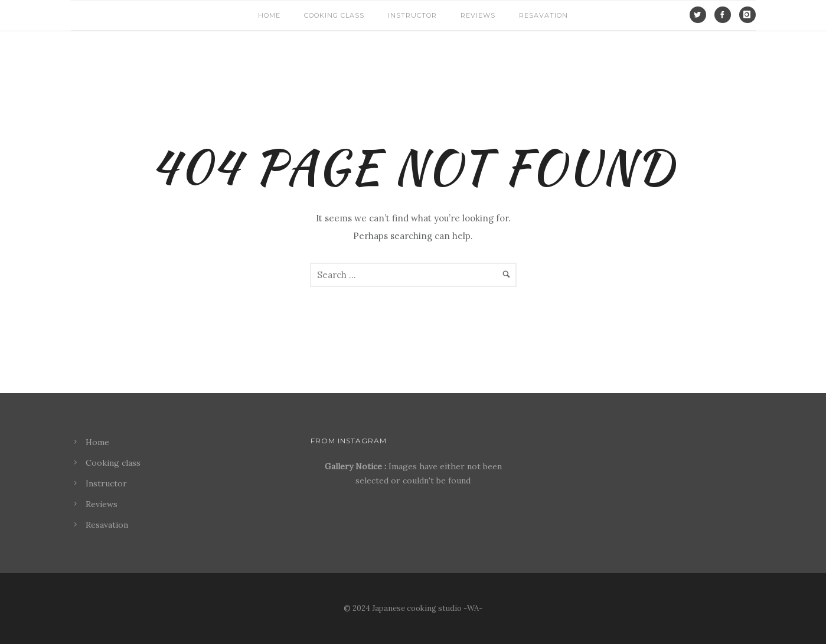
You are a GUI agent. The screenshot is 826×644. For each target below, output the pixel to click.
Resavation (543, 15)
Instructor (412, 15)
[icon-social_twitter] (701, 15)
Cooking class (334, 15)
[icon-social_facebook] (726, 15)
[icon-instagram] (747, 15)
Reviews (478, 15)
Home (269, 15)
